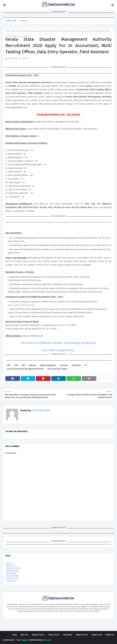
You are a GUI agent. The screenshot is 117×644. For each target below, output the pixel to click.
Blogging (24, 640)
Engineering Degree (48, 365)
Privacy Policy (13, 576)
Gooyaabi (47, 640)
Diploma (32, 365)
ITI (86, 365)
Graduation (76, 365)
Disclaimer (11, 573)
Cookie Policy (12, 571)
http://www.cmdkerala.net (21, 305)
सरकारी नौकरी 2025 (14, 59)
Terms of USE (12, 578)
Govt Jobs (64, 365)
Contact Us (11, 581)
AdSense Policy (13, 568)
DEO (23, 365)
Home (8, 31)
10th (13, 31)
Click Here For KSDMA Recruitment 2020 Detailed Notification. (59, 343)
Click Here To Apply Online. (58, 350)
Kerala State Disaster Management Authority (25, 369)
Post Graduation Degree (57, 369)
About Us (10, 566)
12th (16, 365)
